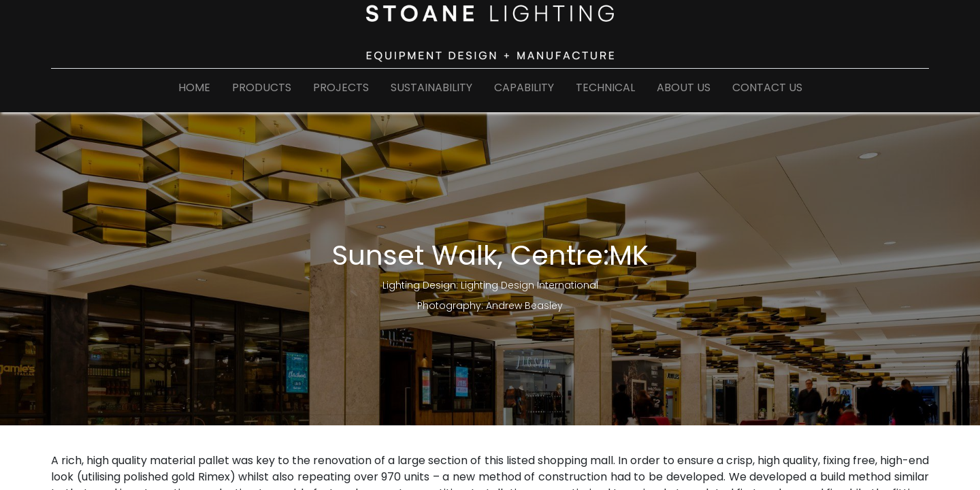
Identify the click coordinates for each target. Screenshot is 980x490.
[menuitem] (194, 91)
